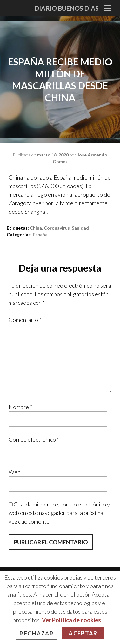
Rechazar (37, 633)
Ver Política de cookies (71, 620)
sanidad (80, 228)
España (40, 234)
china (36, 228)
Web (15, 472)
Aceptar (83, 633)
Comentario (25, 320)
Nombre (20, 407)
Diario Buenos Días (67, 8)
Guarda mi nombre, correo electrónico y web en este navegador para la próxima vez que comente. (59, 513)
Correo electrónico (34, 439)
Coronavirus (57, 228)
